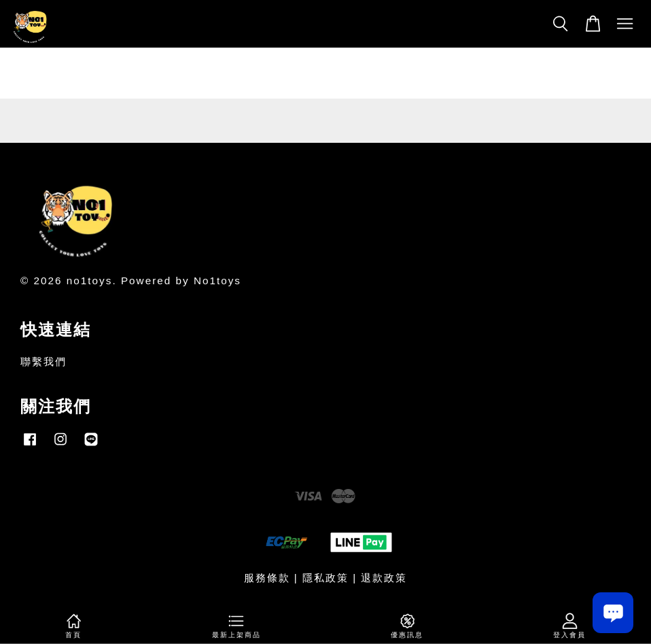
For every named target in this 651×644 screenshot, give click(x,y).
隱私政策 (325, 578)
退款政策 (384, 578)
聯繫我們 (43, 361)
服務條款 (267, 578)
